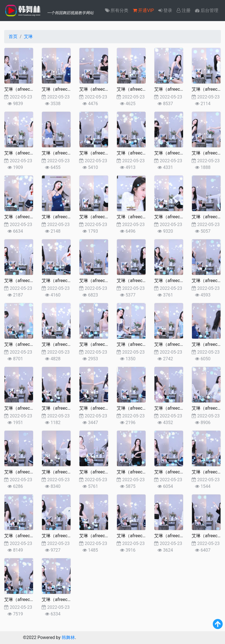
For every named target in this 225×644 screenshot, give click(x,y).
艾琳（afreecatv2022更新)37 (70, 217)
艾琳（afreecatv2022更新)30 (108, 281)
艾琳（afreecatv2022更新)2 (32, 599)
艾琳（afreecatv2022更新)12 (108, 472)
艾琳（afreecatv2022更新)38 (33, 217)
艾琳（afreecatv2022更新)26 (33, 344)
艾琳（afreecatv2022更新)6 (107, 536)
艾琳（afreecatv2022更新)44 (33, 153)
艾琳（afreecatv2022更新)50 (33, 89)
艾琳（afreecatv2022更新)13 (70, 472)
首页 (13, 36)
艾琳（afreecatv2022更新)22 (183, 344)
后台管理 (207, 10)
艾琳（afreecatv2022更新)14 (33, 472)
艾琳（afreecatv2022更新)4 (182, 536)
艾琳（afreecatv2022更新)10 (183, 472)
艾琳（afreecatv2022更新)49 (70, 89)
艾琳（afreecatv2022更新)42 (108, 153)
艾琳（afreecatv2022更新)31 (70, 281)
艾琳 (28, 36)
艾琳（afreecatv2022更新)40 (183, 153)
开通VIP (143, 10)
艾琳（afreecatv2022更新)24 (108, 344)
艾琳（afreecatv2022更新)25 (70, 344)
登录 (165, 10)
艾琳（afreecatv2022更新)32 (33, 281)
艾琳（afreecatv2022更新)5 (144, 536)
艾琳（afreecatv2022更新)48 (108, 89)
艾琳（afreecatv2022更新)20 (33, 408)
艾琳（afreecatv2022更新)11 (145, 472)
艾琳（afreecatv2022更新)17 (145, 408)
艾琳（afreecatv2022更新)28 (183, 281)
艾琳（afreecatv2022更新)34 (183, 217)
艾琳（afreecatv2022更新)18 (108, 408)
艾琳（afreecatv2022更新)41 (145, 153)
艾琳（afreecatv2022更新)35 (145, 217)
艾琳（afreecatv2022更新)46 (183, 89)
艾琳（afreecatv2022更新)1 (69, 599)
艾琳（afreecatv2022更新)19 (70, 408)
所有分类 (117, 10)
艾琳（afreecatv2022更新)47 (145, 89)
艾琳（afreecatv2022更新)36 (108, 217)
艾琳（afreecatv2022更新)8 (32, 536)
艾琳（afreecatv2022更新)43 (70, 153)
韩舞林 (68, 637)
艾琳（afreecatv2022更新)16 (183, 408)
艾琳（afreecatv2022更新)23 (145, 344)
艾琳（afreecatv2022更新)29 (145, 281)
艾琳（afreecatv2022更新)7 (69, 536)
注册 (184, 10)
